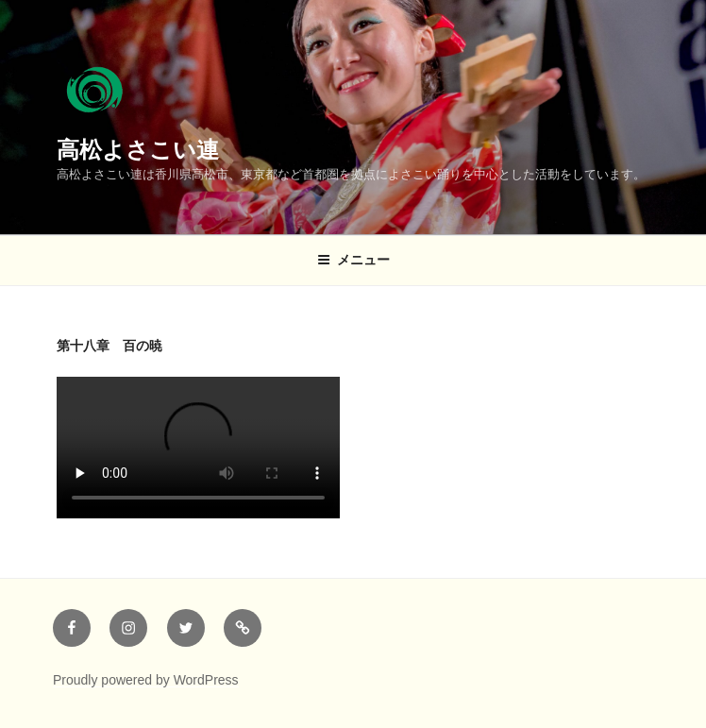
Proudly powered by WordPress (146, 680)
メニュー (353, 260)
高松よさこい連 (138, 150)
